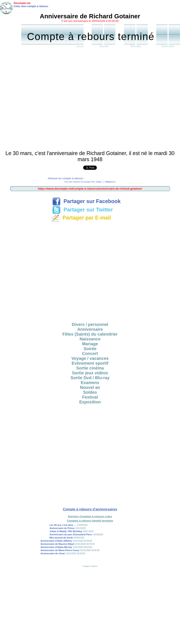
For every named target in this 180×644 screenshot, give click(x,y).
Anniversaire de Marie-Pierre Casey (60, 550)
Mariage (90, 344)
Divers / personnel (90, 324)
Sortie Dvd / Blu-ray (90, 378)
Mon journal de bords (61, 538)
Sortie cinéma (90, 368)
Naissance (90, 339)
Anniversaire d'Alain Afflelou (56, 541)
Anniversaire (90, 329)
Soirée (90, 349)
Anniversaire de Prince (62, 528)
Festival (90, 397)
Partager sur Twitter (83, 210)
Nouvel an (90, 387)
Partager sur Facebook (86, 201)
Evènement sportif (90, 363)
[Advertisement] (48, 100)
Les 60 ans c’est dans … (63, 525)
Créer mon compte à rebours (31, 6)
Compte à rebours (90, 566)
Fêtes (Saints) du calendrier (90, 334)
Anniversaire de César (53, 553)
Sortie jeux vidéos (90, 373)
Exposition (90, 402)
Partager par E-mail (81, 218)
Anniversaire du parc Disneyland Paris (71, 534)
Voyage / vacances (90, 358)
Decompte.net (22, 3)
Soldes (90, 392)
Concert (90, 353)
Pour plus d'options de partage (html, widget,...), (90, 182)
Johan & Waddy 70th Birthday (66, 531)
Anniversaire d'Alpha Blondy (56, 547)
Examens (90, 383)
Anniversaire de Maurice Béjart (57, 544)
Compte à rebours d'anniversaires (90, 509)
